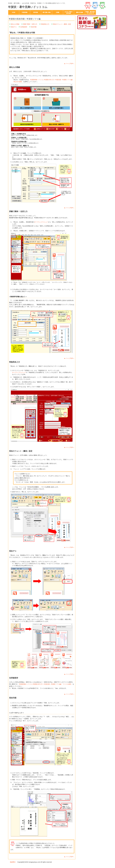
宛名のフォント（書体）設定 (62, 24)
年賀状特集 (25, 12)
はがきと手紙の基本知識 (68, 13)
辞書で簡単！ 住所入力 (30, 24)
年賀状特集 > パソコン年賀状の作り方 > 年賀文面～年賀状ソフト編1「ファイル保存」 (46, 684)
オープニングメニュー (41, 222)
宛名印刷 (34, 27)
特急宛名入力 (45, 24)
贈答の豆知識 (80, 12)
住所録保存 (24, 27)
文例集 (58, 12)
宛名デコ (14, 27)
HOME (14, 12)
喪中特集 (36, 12)
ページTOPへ (70, 64)
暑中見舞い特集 (47, 12)
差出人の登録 (15, 24)
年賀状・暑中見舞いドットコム (28, 7)
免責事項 (13, 862)
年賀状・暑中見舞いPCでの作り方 (90, 13)
